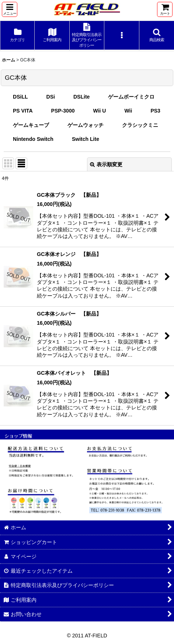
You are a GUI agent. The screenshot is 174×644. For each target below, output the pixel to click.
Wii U (100, 111)
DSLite (81, 97)
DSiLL (20, 97)
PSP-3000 (63, 111)
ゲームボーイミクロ (131, 97)
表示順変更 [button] (106, 164)
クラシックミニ (140, 125)
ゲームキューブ (31, 125)
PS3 (155, 111)
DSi (51, 97)
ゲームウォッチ (86, 125)
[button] (10, 9)
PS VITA (23, 111)
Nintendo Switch (33, 139)
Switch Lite (86, 139)
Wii (128, 111)
